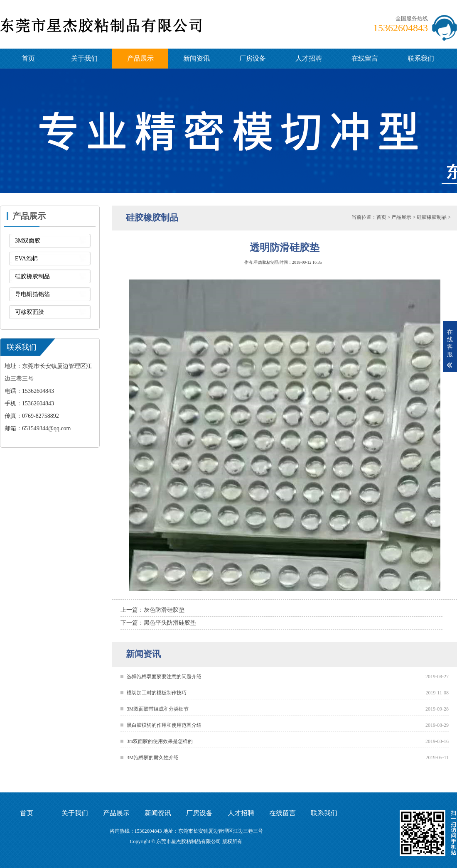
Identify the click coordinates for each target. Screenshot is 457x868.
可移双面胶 (29, 312)
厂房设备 (253, 58)
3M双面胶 (28, 241)
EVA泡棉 (26, 259)
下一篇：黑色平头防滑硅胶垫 (158, 623)
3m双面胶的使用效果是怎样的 (160, 741)
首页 (28, 58)
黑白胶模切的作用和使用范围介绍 (164, 725)
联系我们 (421, 58)
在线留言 (365, 58)
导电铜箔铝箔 (32, 294)
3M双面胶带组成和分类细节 (158, 709)
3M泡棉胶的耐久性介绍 (153, 758)
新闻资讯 (197, 58)
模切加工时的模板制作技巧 (157, 693)
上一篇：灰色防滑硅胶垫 (152, 610)
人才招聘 (309, 58)
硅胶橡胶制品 (32, 276)
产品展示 (140, 58)
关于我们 (84, 58)
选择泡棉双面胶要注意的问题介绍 (164, 677)
